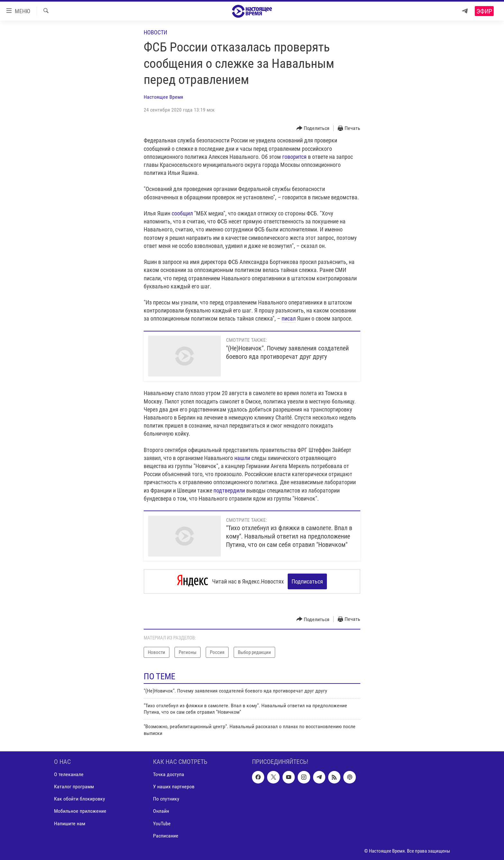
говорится (294, 157)
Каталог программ (74, 787)
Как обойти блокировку (80, 799)
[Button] (313, 128)
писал (289, 318)
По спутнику (166, 799)
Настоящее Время (163, 97)
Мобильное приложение (80, 811)
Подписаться (307, 581)
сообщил (182, 213)
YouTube (162, 823)
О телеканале (69, 774)
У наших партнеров (174, 787)
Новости (155, 32)
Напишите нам (70, 823)
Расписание (166, 835)
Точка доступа (169, 774)
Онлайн (161, 811)
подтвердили (229, 490)
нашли (242, 458)
